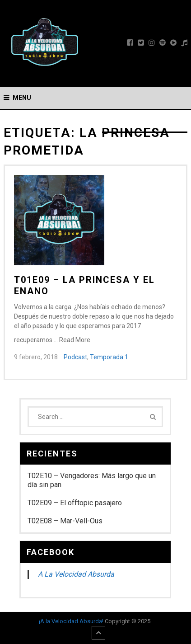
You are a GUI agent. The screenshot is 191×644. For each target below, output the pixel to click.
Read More (75, 340)
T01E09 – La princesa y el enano (84, 285)
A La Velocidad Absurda (76, 574)
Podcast (75, 357)
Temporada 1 (109, 357)
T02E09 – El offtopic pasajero (75, 503)
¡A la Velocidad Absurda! (71, 621)
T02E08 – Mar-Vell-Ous (65, 521)
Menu (22, 98)
